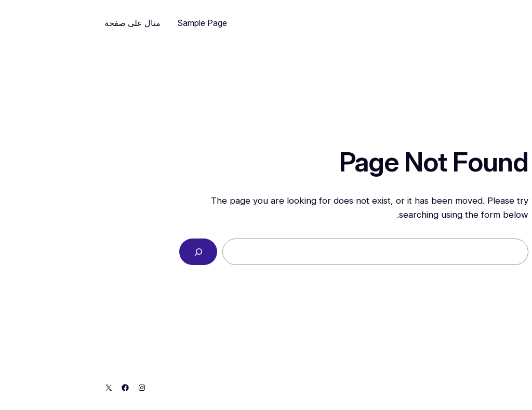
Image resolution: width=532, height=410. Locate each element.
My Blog (493, 23)
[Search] (110, 252)
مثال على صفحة (45, 23)
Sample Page (114, 23)
